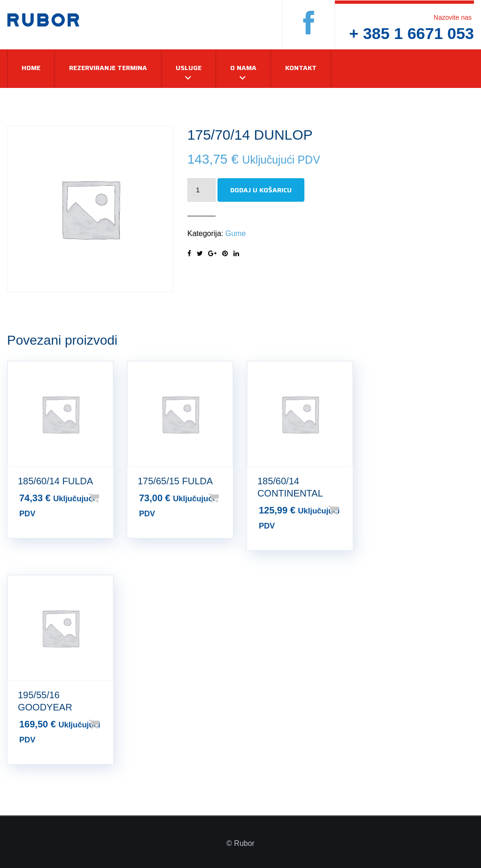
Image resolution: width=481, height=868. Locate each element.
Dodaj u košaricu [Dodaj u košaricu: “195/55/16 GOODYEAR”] (109, 724)
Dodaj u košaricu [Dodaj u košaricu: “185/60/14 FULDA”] (109, 498)
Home (31, 68)
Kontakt (301, 68)
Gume (236, 233)
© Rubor (240, 843)
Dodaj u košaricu (261, 190)
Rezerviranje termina (108, 68)
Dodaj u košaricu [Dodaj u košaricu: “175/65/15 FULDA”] (229, 498)
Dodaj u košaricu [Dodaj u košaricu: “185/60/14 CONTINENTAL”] (349, 510)
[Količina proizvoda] (202, 190)
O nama (243, 68)
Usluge (189, 68)
